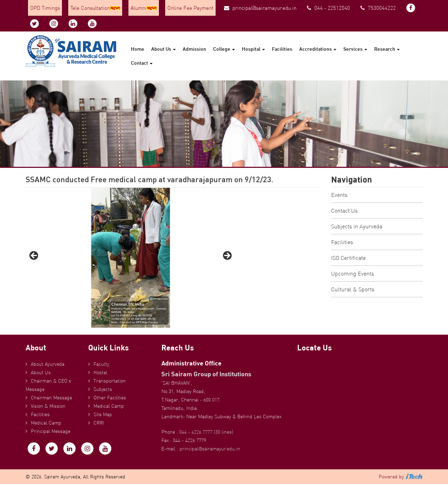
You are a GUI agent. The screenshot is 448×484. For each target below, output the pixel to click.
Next (227, 256)
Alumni (144, 8)
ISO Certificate (348, 258)
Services (355, 49)
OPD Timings (45, 8)
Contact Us (344, 211)
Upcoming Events (353, 273)
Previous (34, 256)
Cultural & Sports (353, 289)
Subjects (103, 389)
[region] (131, 258)
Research (387, 49)
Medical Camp (46, 423)
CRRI (99, 423)
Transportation (110, 381)
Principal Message (51, 431)
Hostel (100, 372)
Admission (194, 49)
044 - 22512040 (328, 8)
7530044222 (378, 8)
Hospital (253, 49)
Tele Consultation (95, 8)
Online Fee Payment (190, 8)
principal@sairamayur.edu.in (260, 8)
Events (339, 195)
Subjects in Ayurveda (357, 226)
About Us (163, 49)
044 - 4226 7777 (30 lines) (206, 432)
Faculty (101, 364)
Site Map (103, 414)
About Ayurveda (48, 364)
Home (138, 49)
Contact (142, 63)
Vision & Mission (48, 406)
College (224, 49)
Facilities (282, 49)
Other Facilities (110, 398)
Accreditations (318, 49)
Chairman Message (51, 398)
